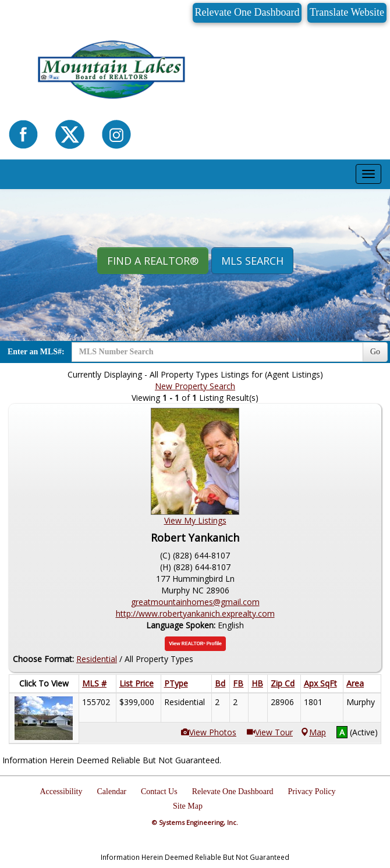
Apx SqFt (320, 683)
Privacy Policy (312, 791)
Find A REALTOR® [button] (153, 261)
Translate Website (347, 12)
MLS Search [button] (252, 261)
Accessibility (61, 791)
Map (313, 732)
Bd (220, 683)
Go (375, 352)
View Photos (213, 732)
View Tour (274, 732)
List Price (136, 683)
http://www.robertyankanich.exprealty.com (195, 613)
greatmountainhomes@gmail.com (195, 602)
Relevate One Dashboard (247, 12)
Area (355, 683)
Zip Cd (283, 683)
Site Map (188, 806)
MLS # (94, 683)
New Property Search (195, 386)
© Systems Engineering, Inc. (195, 822)
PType (176, 683)
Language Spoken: (182, 625)
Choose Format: (43, 659)
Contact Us (159, 791)
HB (257, 683)
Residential (97, 659)
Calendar (111, 791)
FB (238, 683)
